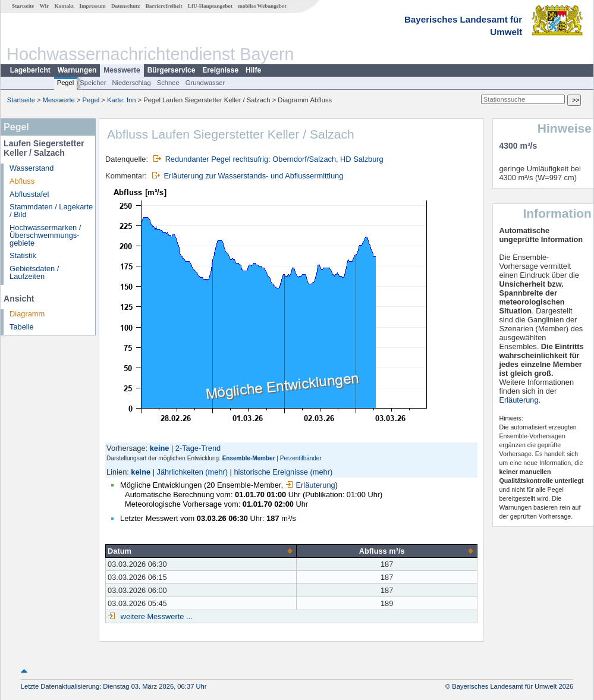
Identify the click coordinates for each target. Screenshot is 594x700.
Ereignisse (220, 70)
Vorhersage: (128, 448)
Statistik (23, 255)
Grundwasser (205, 83)
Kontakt (64, 6)
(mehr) (216, 472)
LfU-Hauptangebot (210, 6)
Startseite (23, 6)
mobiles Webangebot (262, 6)
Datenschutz (126, 6)
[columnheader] (201, 551)
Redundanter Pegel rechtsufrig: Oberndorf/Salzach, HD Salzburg (274, 159)
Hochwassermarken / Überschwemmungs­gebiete (45, 235)
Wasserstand (32, 168)
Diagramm (27, 314)
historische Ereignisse (271, 472)
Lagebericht (30, 70)
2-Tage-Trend (198, 448)
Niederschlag (131, 83)
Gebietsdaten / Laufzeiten (34, 272)
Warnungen (77, 70)
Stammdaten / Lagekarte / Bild (51, 211)
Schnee (168, 83)
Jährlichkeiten (180, 472)
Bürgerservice (172, 70)
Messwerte (122, 70)
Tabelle (22, 327)
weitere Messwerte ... (155, 616)
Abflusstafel (29, 194)
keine (141, 472)
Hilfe (253, 70)
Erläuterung (310, 485)
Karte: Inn (122, 100)
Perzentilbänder (301, 458)
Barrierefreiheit (164, 6)
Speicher (93, 83)
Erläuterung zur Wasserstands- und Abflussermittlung (253, 176)
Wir (45, 6)
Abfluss (22, 181)
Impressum (92, 6)
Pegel (66, 83)
